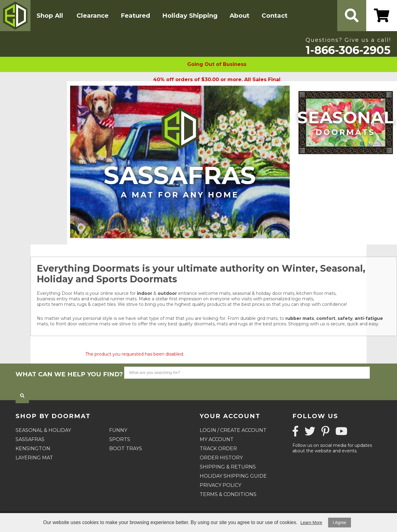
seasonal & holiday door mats (263, 293)
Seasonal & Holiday (43, 430)
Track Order (218, 449)
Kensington (33, 449)
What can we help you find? (69, 374)
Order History (221, 458)
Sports (120, 439)
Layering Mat (34, 458)
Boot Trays (126, 449)
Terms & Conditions (228, 494)
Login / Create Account (233, 430)
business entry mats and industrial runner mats (87, 299)
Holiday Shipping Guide (233, 476)
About (240, 16)
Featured (135, 16)
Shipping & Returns (228, 467)
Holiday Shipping (190, 16)
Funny (118, 430)
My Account (217, 439)
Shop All (50, 16)
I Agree (339, 523)
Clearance (93, 16)
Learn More (311, 523)
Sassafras (180, 180)
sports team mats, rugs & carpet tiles (76, 304)
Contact (275, 16)
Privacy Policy (220, 485)
